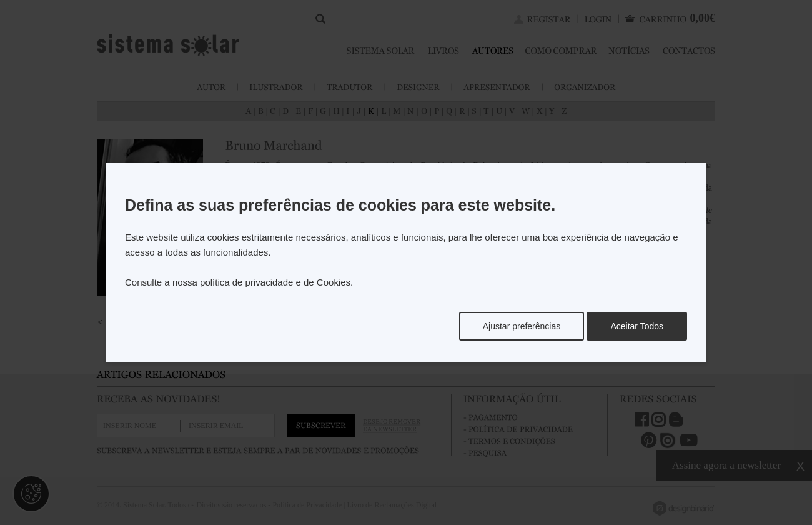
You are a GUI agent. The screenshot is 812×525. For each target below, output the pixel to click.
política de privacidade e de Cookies (275, 282)
